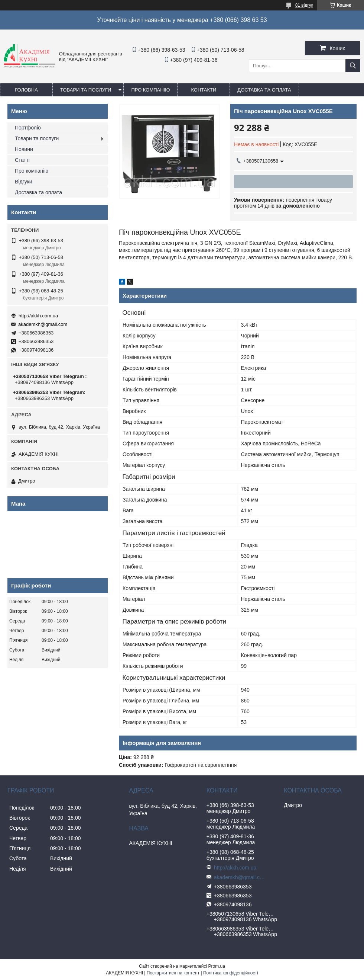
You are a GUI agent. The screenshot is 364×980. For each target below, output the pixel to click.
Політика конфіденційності (231, 973)
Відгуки (24, 182)
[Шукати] (353, 66)
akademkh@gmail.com (43, 324)
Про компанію (150, 90)
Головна (26, 90)
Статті (22, 160)
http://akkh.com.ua (38, 316)
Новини (24, 149)
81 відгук (304, 5)
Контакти (204, 90)
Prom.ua (217, 966)
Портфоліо (28, 128)
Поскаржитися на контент (173, 973)
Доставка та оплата (264, 90)
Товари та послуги (86, 90)
